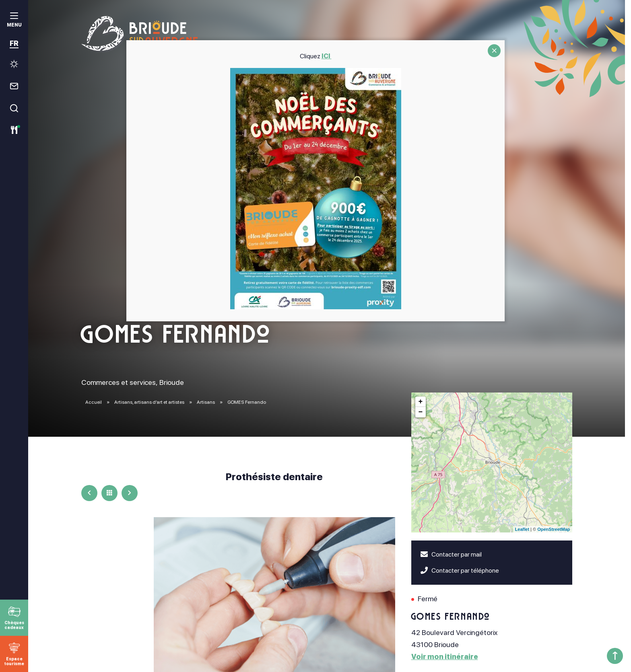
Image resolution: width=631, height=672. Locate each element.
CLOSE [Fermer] (494, 51)
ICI (327, 56)
